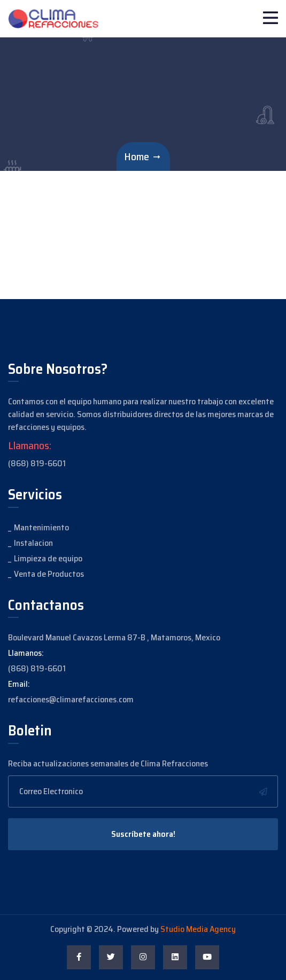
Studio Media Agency (198, 929)
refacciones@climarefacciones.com (71, 699)
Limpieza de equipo (48, 558)
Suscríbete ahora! (143, 834)
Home (137, 156)
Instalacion (33, 543)
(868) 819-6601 (37, 463)
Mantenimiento (41, 527)
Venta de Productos (49, 574)
